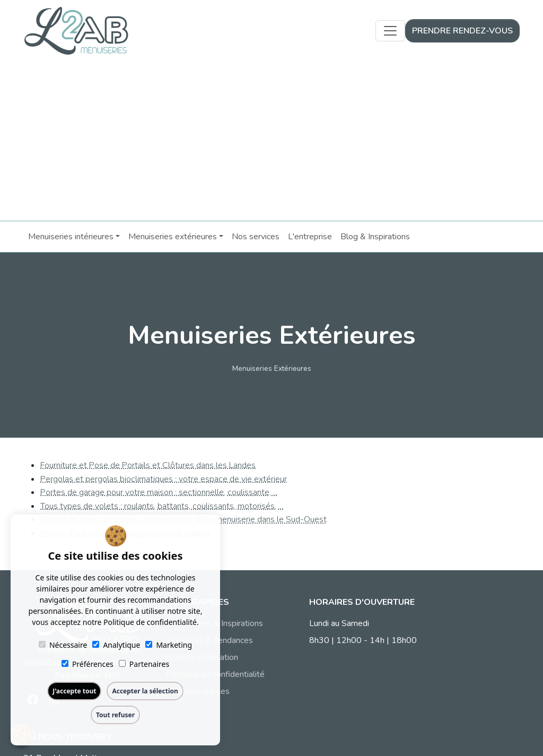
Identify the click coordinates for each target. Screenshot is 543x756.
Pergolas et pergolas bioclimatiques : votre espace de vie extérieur (164, 479)
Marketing (169, 645)
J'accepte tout (74, 691)
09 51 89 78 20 (436, 657)
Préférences (87, 664)
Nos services (255, 236)
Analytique (116, 645)
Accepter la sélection (145, 691)
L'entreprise (309, 236)
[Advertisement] (271, 141)
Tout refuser (115, 715)
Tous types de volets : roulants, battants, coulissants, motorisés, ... (162, 506)
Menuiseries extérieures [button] (172, 236)
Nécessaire (63, 645)
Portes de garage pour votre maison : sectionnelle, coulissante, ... (159, 492)
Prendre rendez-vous (462, 31)
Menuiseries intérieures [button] (70, 236)
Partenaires (144, 664)
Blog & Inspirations (375, 236)
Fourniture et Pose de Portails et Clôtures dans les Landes (148, 465)
